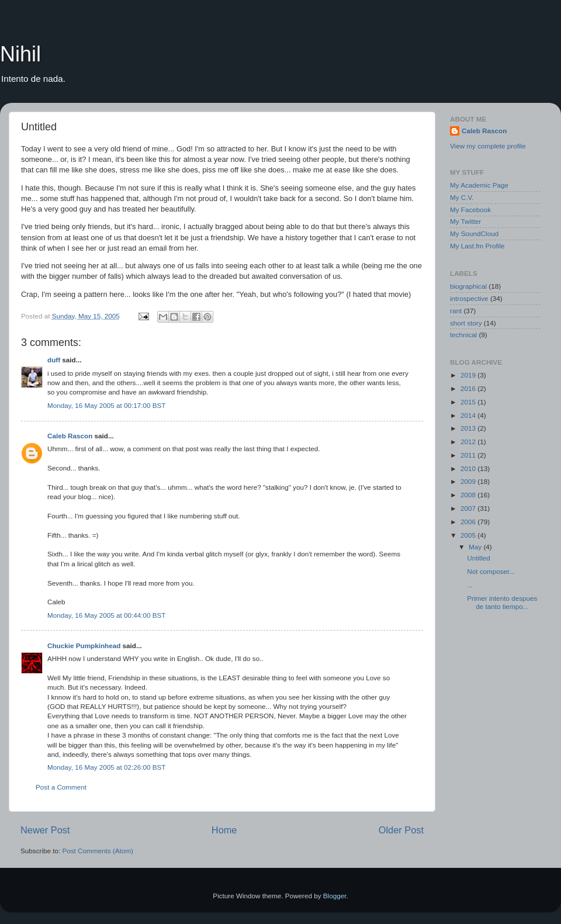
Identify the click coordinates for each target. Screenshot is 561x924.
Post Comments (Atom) (97, 851)
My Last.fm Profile (477, 246)
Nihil (20, 54)
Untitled (479, 558)
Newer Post (45, 830)
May (476, 547)
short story (466, 323)
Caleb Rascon (70, 436)
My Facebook (470, 210)
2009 (469, 481)
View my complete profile (488, 146)
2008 (469, 495)
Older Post (401, 830)
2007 (469, 508)
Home (224, 830)
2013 (469, 428)
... (470, 585)
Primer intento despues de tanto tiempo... (502, 602)
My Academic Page (479, 185)
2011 (469, 455)
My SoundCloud (474, 233)
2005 (469, 535)
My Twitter (465, 221)
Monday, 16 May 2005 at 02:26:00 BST (107, 767)
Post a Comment (61, 787)
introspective (469, 298)
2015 (469, 402)
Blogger (335, 896)
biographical (468, 286)
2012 (469, 442)
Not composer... (491, 571)
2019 (469, 375)
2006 (469, 522)
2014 (469, 415)
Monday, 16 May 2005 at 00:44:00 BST (107, 615)
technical (463, 335)
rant (456, 311)
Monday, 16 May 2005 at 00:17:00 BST (107, 405)
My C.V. (462, 197)
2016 (469, 388)
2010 (469, 468)
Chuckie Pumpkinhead (84, 646)
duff (54, 360)
